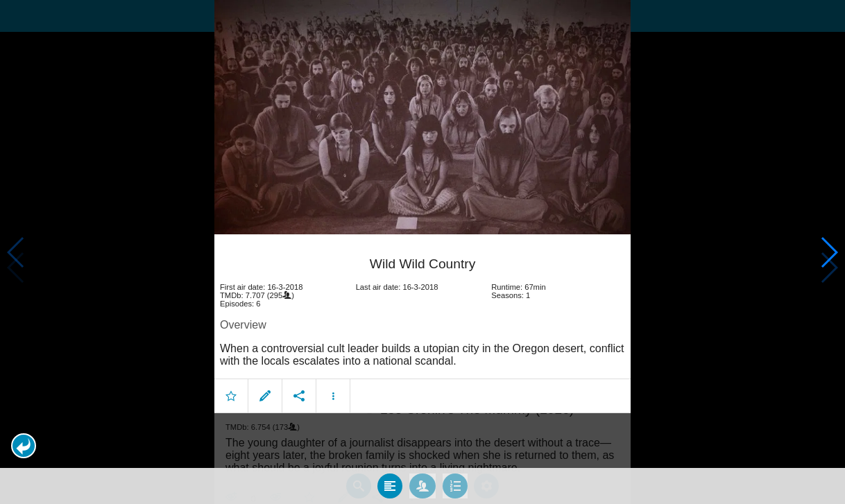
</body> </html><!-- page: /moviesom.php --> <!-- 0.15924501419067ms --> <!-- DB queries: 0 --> (422, 252)
